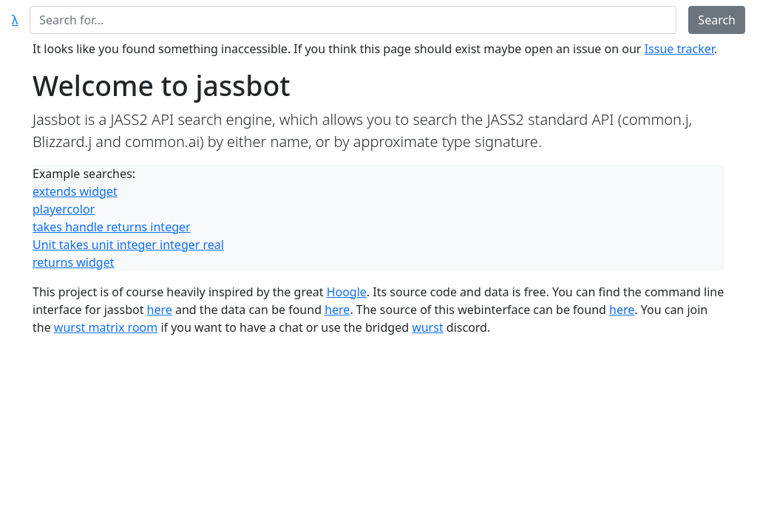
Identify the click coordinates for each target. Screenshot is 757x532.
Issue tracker (679, 49)
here (160, 310)
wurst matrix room (106, 327)
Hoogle (347, 292)
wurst (428, 327)
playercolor (64, 209)
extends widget (75, 191)
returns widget (73, 262)
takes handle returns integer (112, 227)
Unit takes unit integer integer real (128, 245)
